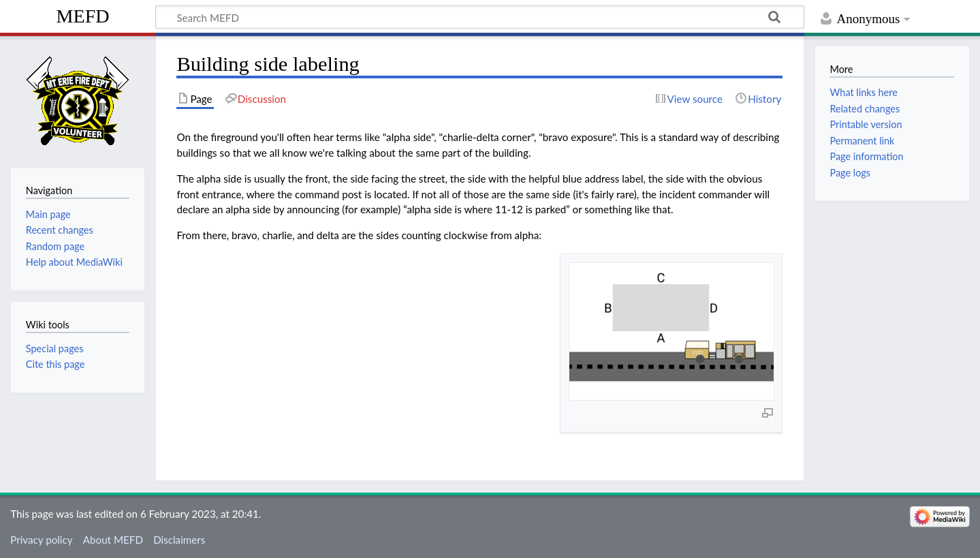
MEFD (83, 16)
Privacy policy (41, 540)
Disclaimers (179, 540)
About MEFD (113, 540)
